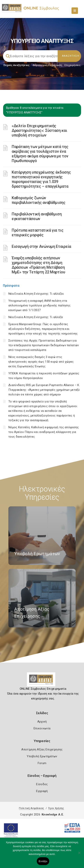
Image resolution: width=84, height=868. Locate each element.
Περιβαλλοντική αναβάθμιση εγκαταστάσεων (37, 216)
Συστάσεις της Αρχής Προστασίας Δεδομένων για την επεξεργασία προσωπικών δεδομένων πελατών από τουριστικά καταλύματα (44, 345)
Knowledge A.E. (53, 814)
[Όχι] (79, 855)
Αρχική (42, 722)
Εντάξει (43, 861)
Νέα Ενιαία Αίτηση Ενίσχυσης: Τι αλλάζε (36, 317)
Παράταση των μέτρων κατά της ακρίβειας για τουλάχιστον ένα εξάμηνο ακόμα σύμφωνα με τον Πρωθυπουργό (40, 154)
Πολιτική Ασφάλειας (31, 808)
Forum (42, 763)
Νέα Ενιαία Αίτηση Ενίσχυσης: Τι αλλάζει (36, 294)
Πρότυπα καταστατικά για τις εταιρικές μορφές (38, 233)
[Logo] (42, 681)
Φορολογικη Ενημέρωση (47, 65)
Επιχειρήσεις (72, 65)
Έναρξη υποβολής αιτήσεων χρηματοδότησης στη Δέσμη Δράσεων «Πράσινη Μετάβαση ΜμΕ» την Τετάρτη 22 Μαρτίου (38, 265)
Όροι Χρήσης (56, 808)
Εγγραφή (42, 791)
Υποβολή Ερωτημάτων (42, 756)
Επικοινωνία (42, 728)
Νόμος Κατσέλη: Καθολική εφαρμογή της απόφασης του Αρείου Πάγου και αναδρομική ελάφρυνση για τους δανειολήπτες (44, 432)
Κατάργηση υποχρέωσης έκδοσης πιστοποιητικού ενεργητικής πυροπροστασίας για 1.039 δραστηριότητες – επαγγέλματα (41, 179)
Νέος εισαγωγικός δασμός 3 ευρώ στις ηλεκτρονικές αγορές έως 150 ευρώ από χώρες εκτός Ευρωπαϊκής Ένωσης (41, 362)
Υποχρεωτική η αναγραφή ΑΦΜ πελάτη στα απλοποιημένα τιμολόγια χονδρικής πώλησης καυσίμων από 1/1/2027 (39, 305)
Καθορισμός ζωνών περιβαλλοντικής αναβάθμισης (39, 200)
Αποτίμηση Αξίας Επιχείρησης (42, 749)
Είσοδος (42, 784)
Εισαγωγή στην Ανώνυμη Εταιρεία (41, 246)
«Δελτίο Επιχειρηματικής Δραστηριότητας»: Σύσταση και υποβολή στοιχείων (39, 130)
